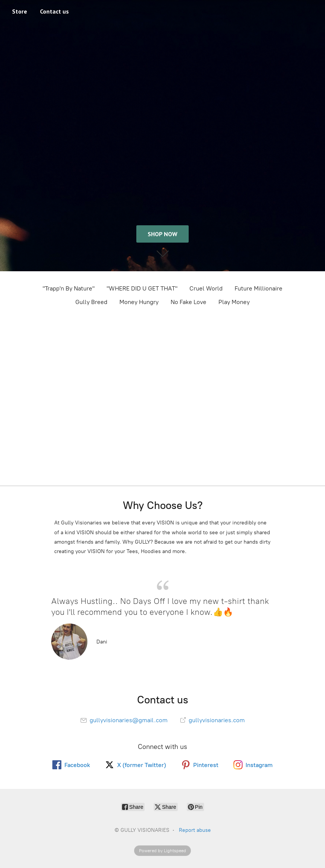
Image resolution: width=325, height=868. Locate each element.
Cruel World (206, 288)
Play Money (234, 302)
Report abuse (195, 830)
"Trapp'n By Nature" (69, 288)
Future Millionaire (259, 288)
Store (20, 11)
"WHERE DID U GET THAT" (142, 288)
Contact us (54, 11)
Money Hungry (139, 302)
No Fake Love (188, 302)
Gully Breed (91, 302)
